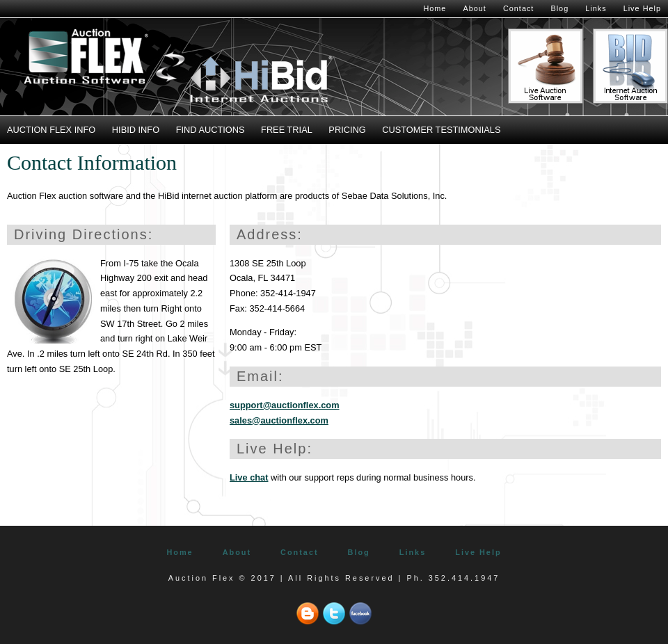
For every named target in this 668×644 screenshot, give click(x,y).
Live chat (249, 477)
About (474, 8)
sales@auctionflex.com (279, 420)
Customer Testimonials (441, 130)
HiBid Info (136, 130)
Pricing (347, 130)
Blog (559, 8)
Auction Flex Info (51, 130)
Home (435, 8)
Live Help (642, 8)
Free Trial (287, 130)
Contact (518, 8)
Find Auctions (210, 130)
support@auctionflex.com (285, 405)
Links (596, 8)
